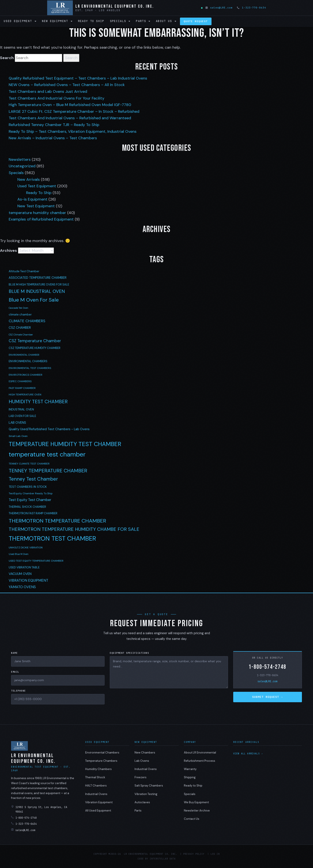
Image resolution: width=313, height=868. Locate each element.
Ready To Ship (39, 193)
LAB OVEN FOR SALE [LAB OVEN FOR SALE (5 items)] (22, 416)
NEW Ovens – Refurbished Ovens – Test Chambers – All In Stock (67, 85)
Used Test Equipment (37, 186)
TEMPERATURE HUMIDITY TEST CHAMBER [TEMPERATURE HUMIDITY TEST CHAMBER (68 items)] (65, 444)
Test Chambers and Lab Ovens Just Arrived (48, 91)
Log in (215, 854)
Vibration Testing (146, 794)
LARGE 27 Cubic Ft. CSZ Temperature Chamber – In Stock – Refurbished (74, 111)
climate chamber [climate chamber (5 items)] (20, 315)
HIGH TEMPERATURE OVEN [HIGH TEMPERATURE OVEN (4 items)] (25, 395)
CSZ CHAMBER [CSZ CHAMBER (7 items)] (20, 328)
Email (15, 672)
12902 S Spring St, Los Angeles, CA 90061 (39, 809)
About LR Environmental (200, 753)
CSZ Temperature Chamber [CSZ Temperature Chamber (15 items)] (35, 341)
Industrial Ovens (96, 794)
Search (7, 58)
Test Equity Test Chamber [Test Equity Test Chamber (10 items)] (30, 500)
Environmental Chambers (102, 753)
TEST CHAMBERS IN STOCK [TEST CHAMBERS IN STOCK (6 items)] (28, 487)
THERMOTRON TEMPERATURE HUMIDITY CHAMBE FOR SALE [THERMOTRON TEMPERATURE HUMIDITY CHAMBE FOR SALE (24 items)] (74, 529)
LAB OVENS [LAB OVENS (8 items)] (17, 423)
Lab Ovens (142, 761)
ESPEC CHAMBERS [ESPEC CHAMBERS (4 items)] (20, 381)
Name (14, 653)
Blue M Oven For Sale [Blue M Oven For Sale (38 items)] (34, 300)
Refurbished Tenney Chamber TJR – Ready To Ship (54, 125)
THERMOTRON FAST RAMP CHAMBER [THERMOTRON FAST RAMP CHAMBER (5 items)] (33, 513)
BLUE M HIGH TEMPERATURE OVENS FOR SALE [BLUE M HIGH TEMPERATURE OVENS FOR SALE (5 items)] (39, 285)
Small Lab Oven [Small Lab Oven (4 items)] (18, 436)
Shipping (190, 777)
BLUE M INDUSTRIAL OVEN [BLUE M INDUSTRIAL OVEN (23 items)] (37, 291)
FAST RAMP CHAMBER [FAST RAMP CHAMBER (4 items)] (22, 388)
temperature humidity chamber (37, 213)
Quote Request (196, 21)
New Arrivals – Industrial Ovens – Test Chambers (53, 138)
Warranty (190, 769)
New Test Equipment (36, 206)
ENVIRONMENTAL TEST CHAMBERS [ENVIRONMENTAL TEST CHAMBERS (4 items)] (30, 368)
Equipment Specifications (129, 653)
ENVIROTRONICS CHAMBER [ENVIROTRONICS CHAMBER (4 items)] (26, 375)
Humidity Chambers (98, 769)
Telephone (18, 691)
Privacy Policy (194, 854)
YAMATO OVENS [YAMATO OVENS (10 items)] (22, 587)
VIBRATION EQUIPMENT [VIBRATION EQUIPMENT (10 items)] (28, 580)
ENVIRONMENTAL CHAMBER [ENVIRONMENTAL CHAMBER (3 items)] (24, 355)
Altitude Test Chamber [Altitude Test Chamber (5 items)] (24, 271)
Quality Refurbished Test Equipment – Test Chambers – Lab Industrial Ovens (78, 78)
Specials (120, 21)
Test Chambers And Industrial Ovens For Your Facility (57, 98)
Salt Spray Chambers (149, 786)
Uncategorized (22, 166)
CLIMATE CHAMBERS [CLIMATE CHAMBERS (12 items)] (27, 321)
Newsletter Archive (197, 811)
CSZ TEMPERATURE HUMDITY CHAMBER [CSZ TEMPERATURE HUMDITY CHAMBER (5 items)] (35, 348)
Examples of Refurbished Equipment (41, 219)
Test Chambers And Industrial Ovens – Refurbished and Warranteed (70, 118)
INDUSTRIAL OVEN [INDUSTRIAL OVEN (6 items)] (21, 409)
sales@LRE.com (219, 8)
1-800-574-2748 (267, 667)
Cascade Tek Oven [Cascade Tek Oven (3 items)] (18, 308)
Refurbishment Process (200, 761)
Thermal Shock (95, 777)
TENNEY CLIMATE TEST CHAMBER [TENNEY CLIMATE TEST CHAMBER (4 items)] (29, 464)
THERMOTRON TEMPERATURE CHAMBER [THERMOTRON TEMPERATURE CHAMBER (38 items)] (57, 521)
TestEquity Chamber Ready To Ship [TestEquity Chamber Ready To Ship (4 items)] (31, 493)
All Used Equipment (98, 811)
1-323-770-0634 (252, 8)
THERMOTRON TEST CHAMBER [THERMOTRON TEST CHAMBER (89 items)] (52, 538)
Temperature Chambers (101, 761)
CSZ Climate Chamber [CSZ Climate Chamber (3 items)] (21, 335)
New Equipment (57, 21)
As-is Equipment (32, 199)
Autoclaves (142, 802)
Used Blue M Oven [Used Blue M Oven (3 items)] (19, 554)
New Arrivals (29, 179)
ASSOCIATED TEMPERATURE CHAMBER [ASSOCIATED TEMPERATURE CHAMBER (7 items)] (38, 278)
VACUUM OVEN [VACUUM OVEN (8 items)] (20, 574)
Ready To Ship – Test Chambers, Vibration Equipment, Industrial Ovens (73, 131)
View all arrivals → (248, 754)
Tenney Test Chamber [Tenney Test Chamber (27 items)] (33, 479)
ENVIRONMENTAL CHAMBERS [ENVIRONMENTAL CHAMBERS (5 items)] (28, 361)
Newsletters (20, 159)
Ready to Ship (91, 21)
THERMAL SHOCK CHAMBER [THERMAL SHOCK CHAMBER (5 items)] (27, 507)
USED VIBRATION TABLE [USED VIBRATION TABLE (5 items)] (24, 567)
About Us (166, 21)
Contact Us (192, 819)
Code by (143, 859)
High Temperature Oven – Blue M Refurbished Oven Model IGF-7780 (70, 105)
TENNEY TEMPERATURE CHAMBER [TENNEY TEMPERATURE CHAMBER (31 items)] (48, 471)
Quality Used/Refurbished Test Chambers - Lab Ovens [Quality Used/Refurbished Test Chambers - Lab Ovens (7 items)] (49, 429)
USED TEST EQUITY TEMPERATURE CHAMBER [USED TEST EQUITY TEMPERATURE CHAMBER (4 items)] (36, 561)
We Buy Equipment (196, 802)
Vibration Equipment (99, 802)
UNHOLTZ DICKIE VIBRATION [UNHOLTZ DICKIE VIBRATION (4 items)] (26, 548)
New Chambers (145, 753)
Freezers (141, 777)
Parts (143, 21)
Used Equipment (20, 21)
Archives (8, 251)
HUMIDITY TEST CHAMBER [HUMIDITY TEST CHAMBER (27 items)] (38, 402)
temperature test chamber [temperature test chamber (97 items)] (47, 454)
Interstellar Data (163, 859)
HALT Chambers (96, 786)
